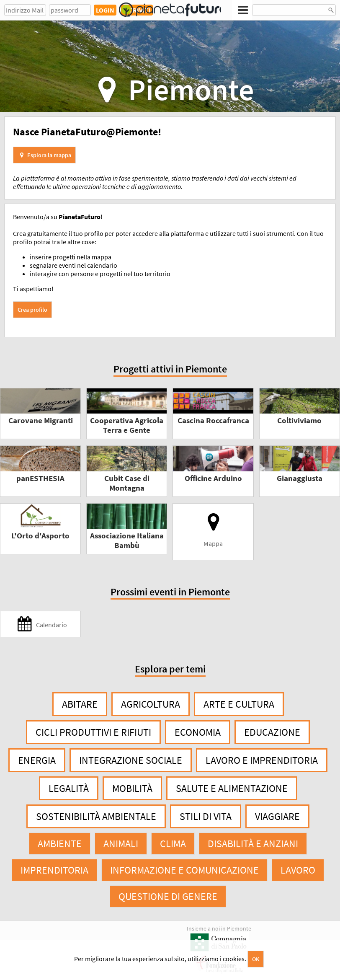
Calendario (40, 624)
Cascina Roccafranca (213, 420)
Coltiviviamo (299, 420)
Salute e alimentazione (232, 788)
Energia (37, 760)
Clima (173, 844)
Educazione (272, 732)
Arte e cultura (239, 704)
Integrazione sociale (131, 760)
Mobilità (132, 788)
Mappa (213, 530)
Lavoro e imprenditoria (262, 760)
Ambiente (60, 844)
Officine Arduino (213, 478)
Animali (121, 844)
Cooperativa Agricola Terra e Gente (127, 425)
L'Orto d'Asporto (40, 536)
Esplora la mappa (44, 155)
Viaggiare (277, 816)
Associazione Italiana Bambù (127, 540)
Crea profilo (32, 310)
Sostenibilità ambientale (96, 816)
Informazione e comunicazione (184, 870)
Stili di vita (206, 816)
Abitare (80, 704)
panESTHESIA (40, 478)
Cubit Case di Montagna (127, 483)
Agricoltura (151, 704)
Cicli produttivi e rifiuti (93, 732)
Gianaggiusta (300, 478)
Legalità (69, 788)
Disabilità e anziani (253, 844)
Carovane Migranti (41, 420)
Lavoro (298, 870)
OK (256, 959)
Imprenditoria (54, 870)
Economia (198, 732)
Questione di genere (168, 896)
